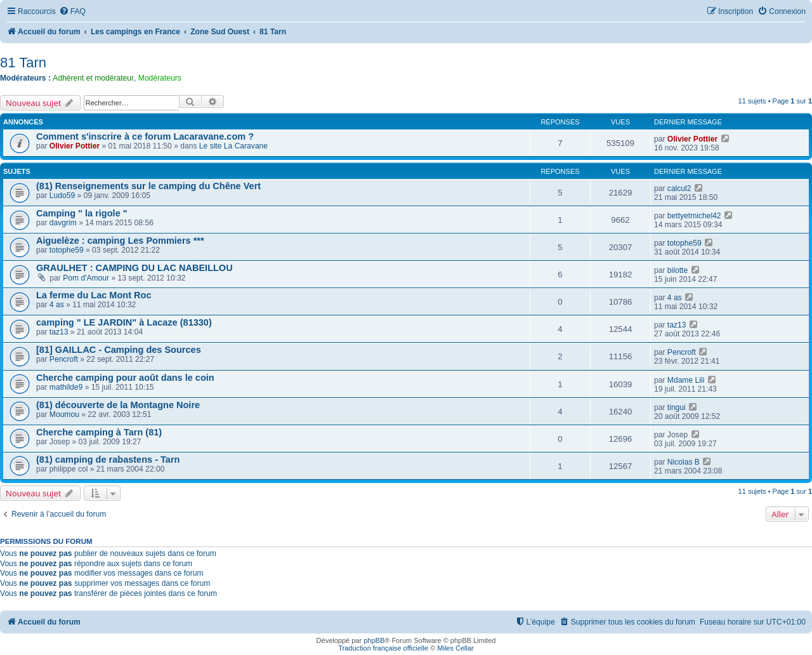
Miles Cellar (455, 648)
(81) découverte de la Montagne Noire (118, 405)
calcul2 (679, 189)
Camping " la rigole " (82, 213)
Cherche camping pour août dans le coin (125, 378)
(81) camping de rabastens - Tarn (108, 460)
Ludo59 (62, 195)
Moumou (64, 414)
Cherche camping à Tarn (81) (99, 432)
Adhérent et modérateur (93, 78)
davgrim (63, 223)
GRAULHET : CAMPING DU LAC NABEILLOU (134, 268)
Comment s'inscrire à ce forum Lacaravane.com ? (145, 136)
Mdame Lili (686, 380)
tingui (677, 407)
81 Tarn (23, 63)
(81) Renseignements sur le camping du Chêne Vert (148, 186)
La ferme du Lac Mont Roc (94, 295)
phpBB (374, 640)
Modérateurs (160, 78)
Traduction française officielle (383, 648)
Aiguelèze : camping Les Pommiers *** (120, 241)
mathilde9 (66, 387)
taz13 (59, 332)
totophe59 (67, 250)
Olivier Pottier (75, 146)
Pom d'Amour (86, 278)
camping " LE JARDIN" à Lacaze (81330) (124, 322)
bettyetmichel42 (694, 216)
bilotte (678, 270)
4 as (57, 305)
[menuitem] (72, 12)
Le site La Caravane (233, 146)
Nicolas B (684, 462)
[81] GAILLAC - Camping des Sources (119, 350)
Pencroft (64, 359)
